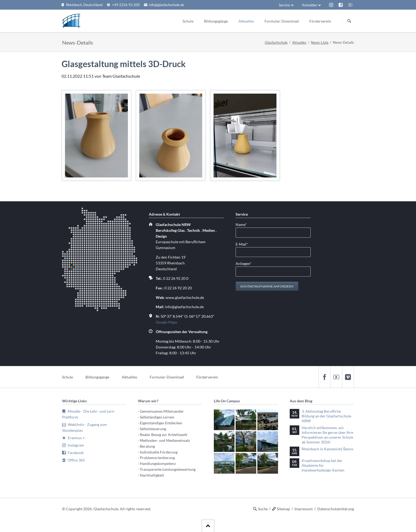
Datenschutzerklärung (336, 509)
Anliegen (244, 263)
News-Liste (320, 42)
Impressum (304, 509)
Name (244, 224)
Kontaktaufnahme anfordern (267, 286)
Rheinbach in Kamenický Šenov (328, 449)
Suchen (349, 21)
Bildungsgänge (97, 377)
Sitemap (283, 509)
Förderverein (207, 377)
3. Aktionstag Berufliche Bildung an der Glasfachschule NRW (326, 416)
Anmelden (310, 5)
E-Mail (244, 244)
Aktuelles (299, 42)
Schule (68, 377)
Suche (263, 509)
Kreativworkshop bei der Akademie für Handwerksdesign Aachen (323, 465)
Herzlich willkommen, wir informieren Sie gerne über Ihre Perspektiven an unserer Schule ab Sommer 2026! (327, 435)
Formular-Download (167, 377)
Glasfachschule (276, 42)
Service (284, 5)
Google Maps (166, 322)
